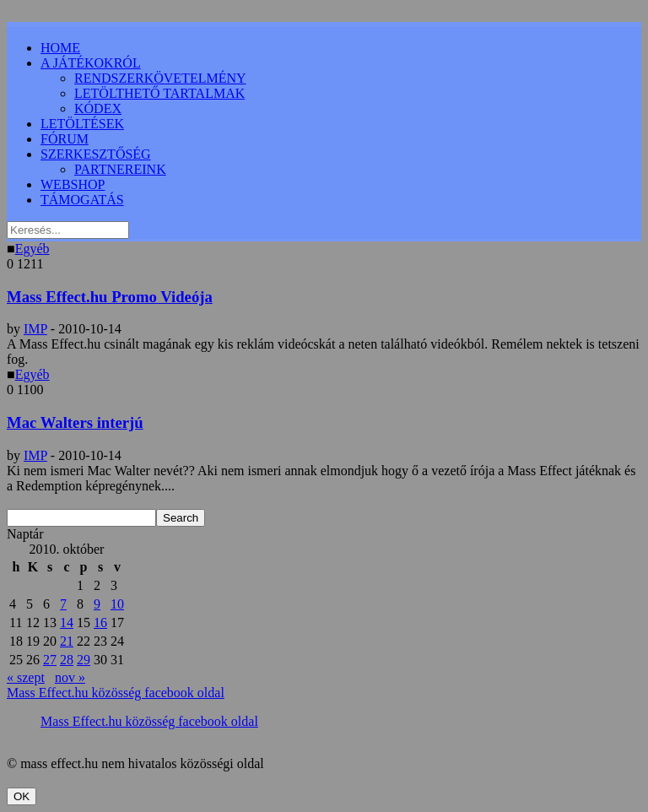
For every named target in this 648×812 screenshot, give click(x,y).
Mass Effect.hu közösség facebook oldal (116, 693)
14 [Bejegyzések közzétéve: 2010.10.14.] (67, 623)
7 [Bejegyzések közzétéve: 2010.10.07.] (63, 604)
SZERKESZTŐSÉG (96, 154)
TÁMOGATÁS (82, 200)
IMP (35, 329)
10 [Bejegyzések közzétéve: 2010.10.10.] (117, 604)
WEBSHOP (73, 184)
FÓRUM (65, 139)
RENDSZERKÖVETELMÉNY (160, 78)
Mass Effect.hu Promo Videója (110, 297)
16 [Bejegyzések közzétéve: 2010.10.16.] (100, 623)
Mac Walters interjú (75, 422)
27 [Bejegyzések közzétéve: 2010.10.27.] (50, 660)
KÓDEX (98, 108)
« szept (26, 677)
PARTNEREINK (120, 169)
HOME (60, 48)
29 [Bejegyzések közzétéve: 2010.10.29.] (84, 660)
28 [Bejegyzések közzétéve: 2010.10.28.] (67, 660)
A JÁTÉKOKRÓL (91, 63)
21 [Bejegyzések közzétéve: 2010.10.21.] (67, 641)
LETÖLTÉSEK (82, 124)
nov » (70, 677)
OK (22, 796)
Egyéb (32, 249)
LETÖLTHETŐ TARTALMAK (159, 93)
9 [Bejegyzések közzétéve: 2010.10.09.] (97, 604)
